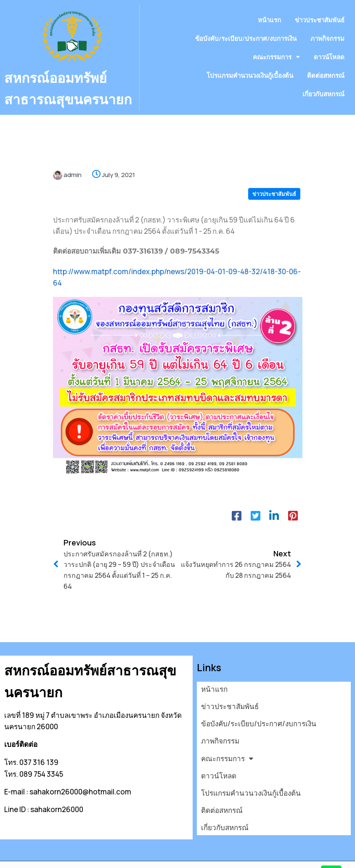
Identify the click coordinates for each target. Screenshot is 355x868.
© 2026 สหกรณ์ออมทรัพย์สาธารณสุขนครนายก (78, 856)
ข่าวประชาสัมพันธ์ (274, 204)
